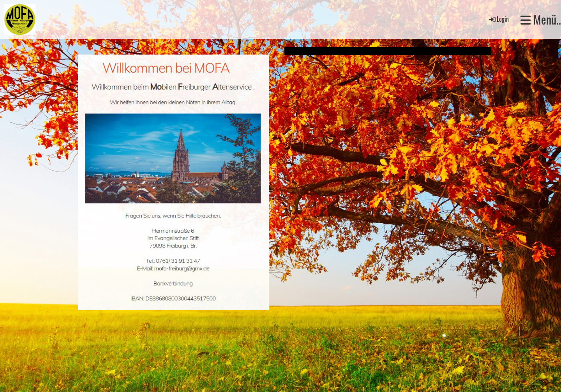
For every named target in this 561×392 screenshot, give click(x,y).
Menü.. (541, 19)
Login (498, 19)
